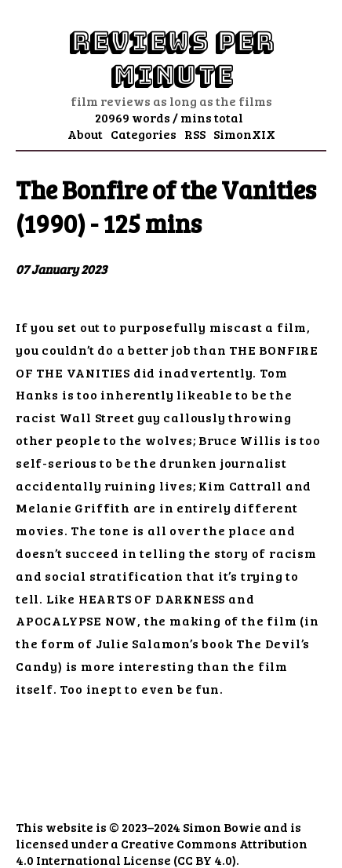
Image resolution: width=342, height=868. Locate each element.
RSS (195, 134)
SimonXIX (244, 134)
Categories (144, 134)
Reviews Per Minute (171, 59)
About (85, 134)
